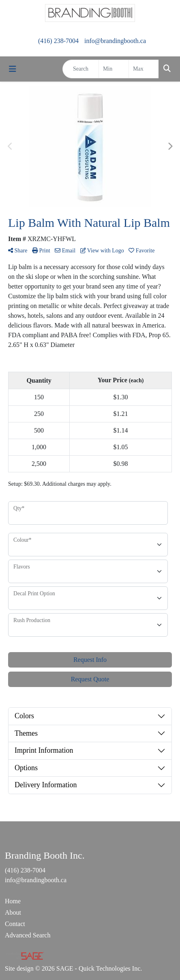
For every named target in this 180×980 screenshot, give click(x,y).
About (13, 912)
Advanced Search (28, 935)
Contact (15, 924)
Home (13, 901)
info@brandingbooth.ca (115, 41)
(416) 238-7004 (58, 41)
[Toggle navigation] (13, 69)
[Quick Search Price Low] (114, 69)
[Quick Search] (81, 69)
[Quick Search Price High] (144, 69)
